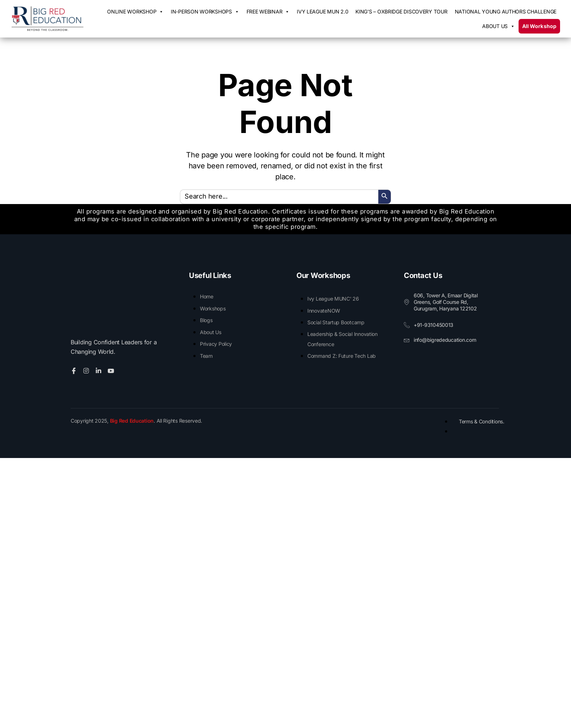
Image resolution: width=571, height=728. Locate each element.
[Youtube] (112, 370)
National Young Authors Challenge (506, 11)
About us (499, 26)
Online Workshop (135, 12)
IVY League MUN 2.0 (322, 11)
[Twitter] (87, 370)
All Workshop (539, 26)
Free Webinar (268, 12)
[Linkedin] (100, 370)
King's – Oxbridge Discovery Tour (401, 11)
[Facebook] (75, 370)
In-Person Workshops (205, 12)
